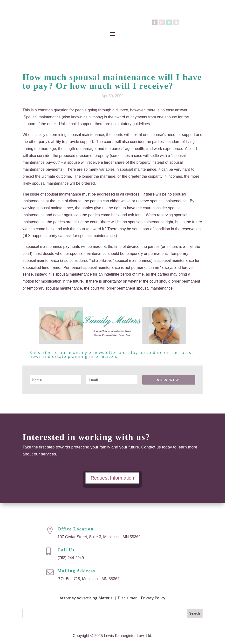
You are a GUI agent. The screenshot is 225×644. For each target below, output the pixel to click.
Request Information (112, 478)
